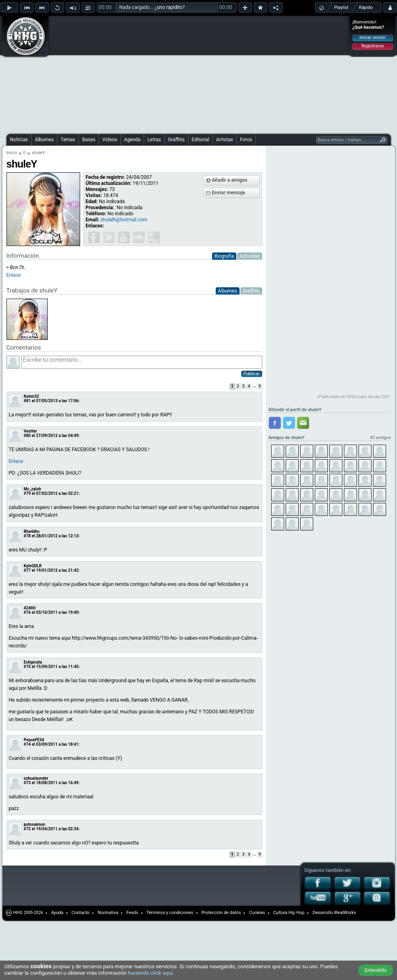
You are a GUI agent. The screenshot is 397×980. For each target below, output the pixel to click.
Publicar (252, 374)
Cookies (257, 913)
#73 (27, 783)
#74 (27, 744)
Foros (246, 140)
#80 (27, 436)
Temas (68, 140)
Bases (89, 140)
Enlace (14, 275)
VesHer (31, 431)
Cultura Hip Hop (289, 913)
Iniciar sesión (373, 37)
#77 (27, 570)
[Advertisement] (128, 74)
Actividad (250, 256)
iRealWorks (345, 913)
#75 (27, 667)
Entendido (376, 970)
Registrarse (373, 46)
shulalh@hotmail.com (124, 220)
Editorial (201, 140)
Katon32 (32, 396)
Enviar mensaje (229, 193)
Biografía (224, 256)
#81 (27, 401)
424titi (30, 608)
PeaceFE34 (34, 740)
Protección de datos (221, 913)
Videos (110, 140)
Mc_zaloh (33, 489)
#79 (27, 493)
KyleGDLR (33, 566)
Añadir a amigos (230, 180)
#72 (27, 829)
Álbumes (44, 140)
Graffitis (176, 140)
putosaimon (35, 824)
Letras (154, 140)
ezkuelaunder (36, 778)
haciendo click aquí (150, 973)
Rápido (366, 7)
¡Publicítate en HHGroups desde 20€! (354, 397)
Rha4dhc (32, 531)
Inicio (12, 153)
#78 (27, 536)
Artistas (225, 140)
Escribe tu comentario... (142, 362)
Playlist (341, 7)
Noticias (19, 140)
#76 (27, 612)
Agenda (133, 140)
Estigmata (33, 662)
